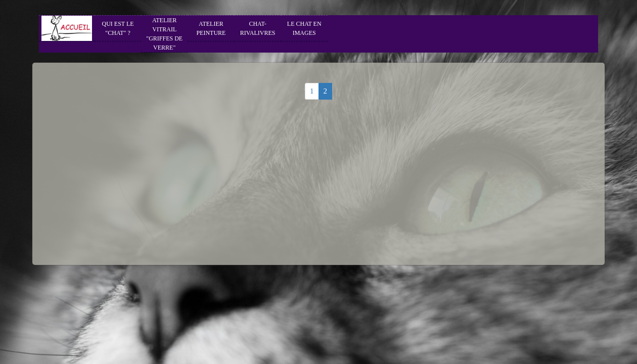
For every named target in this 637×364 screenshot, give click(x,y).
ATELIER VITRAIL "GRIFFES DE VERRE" (164, 34)
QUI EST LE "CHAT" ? (118, 28)
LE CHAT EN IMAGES (304, 28)
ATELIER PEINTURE (211, 28)
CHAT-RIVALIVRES (258, 28)
